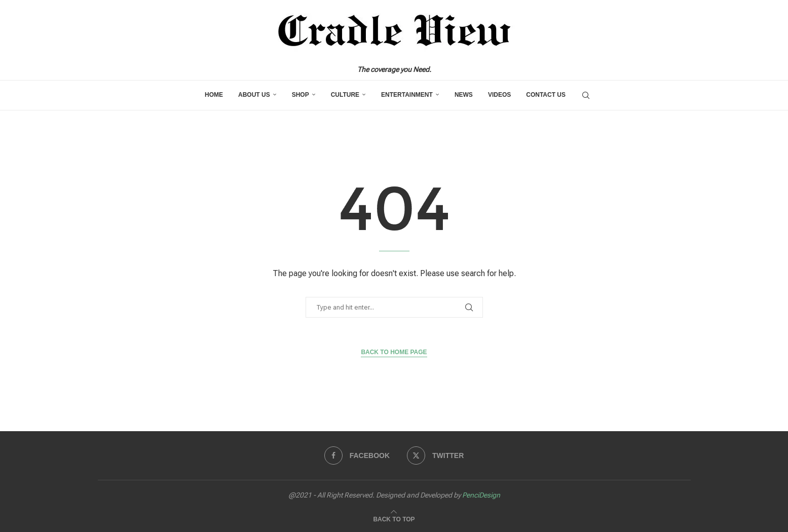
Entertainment (407, 95)
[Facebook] (357, 455)
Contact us (546, 95)
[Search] (586, 95)
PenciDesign (481, 495)
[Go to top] (394, 518)
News (464, 95)
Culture (345, 95)
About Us (254, 95)
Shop (301, 95)
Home (214, 95)
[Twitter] (435, 455)
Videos (499, 95)
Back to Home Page (394, 352)
